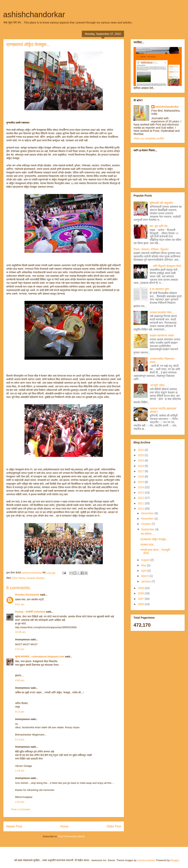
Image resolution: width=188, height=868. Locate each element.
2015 (141, 482)
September (148, 529)
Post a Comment (21, 809)
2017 (141, 471)
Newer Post (14, 826)
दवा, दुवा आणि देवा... (160, 226)
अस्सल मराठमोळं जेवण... (162, 312)
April (144, 571)
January (146, 581)
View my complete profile (149, 138)
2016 (141, 476)
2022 (141, 450)
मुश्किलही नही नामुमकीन (161, 203)
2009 (141, 588)
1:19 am (20, 771)
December (148, 513)
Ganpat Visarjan (36, 578)
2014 (141, 487)
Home (64, 826)
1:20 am (20, 802)
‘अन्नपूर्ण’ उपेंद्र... (158, 385)
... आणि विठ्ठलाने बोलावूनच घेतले (165, 266)
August (146, 560)
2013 (141, 493)
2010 (141, 509)
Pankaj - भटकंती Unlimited (30, 612)
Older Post (114, 826)
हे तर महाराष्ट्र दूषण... (161, 289)
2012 (141, 498)
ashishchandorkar (34, 14)
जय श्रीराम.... (147, 534)
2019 (141, 460)
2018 (141, 466)
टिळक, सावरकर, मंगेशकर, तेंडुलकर (151, 249)
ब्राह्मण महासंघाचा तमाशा (162, 336)
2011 (141, 503)
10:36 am (20, 632)
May (144, 565)
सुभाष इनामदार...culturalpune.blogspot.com (40, 656)
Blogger (175, 860)
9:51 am (20, 604)
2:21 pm (20, 649)
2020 (141, 455)
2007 (141, 599)
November (148, 519)
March (145, 576)
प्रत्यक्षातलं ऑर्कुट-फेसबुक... (154, 539)
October (146, 524)
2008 (141, 593)
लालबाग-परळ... (148, 545)
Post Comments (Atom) (71, 836)
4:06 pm (20, 680)
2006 (141, 604)
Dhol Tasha (19, 578)
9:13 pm (20, 712)
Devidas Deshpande (27, 595)
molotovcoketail (146, 860)
